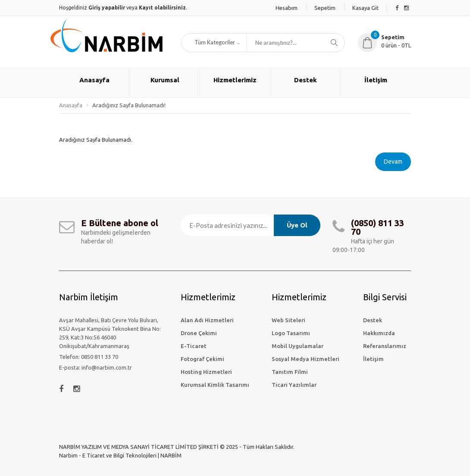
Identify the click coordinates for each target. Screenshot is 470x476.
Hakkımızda (379, 333)
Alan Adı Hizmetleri (207, 320)
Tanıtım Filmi (290, 372)
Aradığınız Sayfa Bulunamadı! (129, 105)
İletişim (373, 359)
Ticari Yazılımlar (294, 385)
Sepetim (325, 8)
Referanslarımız (385, 346)
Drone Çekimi (199, 333)
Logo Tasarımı (291, 333)
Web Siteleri (288, 320)
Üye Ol (297, 225)
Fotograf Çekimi (202, 359)
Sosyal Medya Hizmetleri (305, 359)
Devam (393, 162)
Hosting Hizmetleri (206, 372)
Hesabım (287, 8)
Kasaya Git (365, 8)
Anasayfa (71, 105)
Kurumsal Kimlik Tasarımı (215, 385)
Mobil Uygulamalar (298, 346)
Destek (373, 320)
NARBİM (171, 455)
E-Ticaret (194, 346)
